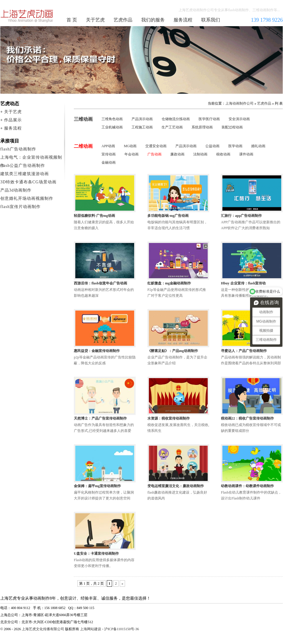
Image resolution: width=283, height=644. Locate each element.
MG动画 (130, 146)
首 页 (72, 20)
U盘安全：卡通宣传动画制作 (96, 554)
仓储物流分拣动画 (176, 119)
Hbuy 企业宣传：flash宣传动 (243, 283)
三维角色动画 (112, 119)
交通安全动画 (156, 146)
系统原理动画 (202, 127)
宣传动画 (109, 154)
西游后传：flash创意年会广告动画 (100, 283)
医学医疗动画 (209, 119)
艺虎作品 (123, 20)
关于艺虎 (95, 20)
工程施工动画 (142, 127)
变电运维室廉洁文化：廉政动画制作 (176, 486)
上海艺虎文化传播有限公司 (43, 629)
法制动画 (200, 154)
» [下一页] (122, 583)
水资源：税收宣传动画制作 (169, 418)
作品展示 (13, 120)
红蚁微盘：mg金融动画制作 (169, 283)
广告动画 (154, 154)
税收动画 (223, 154)
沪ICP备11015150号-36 (121, 629)
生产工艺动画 (172, 127)
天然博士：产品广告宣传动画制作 (100, 418)
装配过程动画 (232, 127)
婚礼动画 (258, 146)
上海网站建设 (91, 629)
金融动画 (109, 162)
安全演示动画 (239, 119)
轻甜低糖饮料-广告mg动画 (94, 216)
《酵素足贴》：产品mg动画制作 (173, 351)
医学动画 (235, 146)
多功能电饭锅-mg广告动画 (168, 216)
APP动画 (108, 146)
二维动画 (83, 146)
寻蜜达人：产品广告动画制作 (244, 351)
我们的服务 (153, 20)
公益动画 (212, 146)
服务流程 (183, 20)
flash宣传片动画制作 (20, 207)
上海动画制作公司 (27, 16)
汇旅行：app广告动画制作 (241, 216)
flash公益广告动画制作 (23, 166)
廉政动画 (177, 154)
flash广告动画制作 (18, 149)
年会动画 (131, 154)
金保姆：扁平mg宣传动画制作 (97, 486)
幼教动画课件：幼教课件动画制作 (247, 486)
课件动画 (246, 154)
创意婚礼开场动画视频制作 (27, 198)
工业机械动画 (112, 127)
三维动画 (83, 119)
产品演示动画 (142, 119)
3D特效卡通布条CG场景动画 (28, 182)
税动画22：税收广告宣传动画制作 (247, 418)
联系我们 (211, 20)
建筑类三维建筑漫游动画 (25, 174)
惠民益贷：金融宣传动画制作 (97, 351)
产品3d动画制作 (16, 190)
